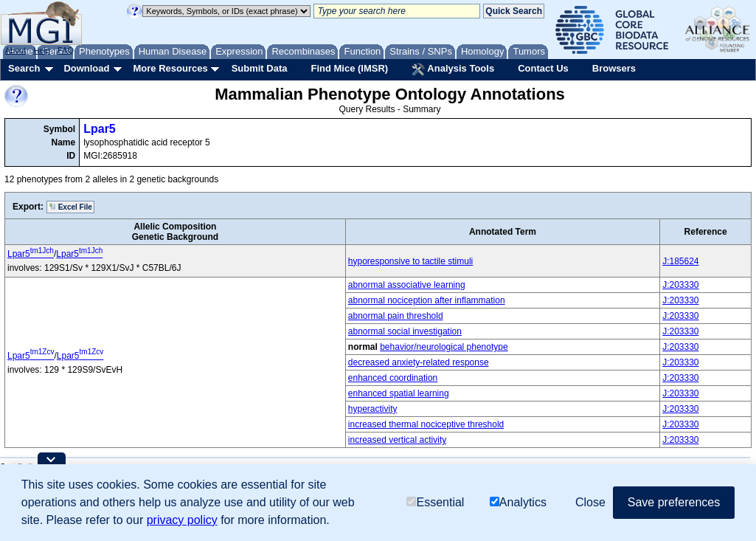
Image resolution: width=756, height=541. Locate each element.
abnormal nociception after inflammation (427, 300)
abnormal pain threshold (396, 316)
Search (24, 68)
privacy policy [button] (182, 520)
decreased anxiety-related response (419, 362)
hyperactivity (373, 409)
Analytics (518, 502)
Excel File (70, 207)
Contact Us (543, 68)
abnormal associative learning (407, 285)
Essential (435, 502)
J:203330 (680, 285)
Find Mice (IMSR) (349, 68)
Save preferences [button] (674, 502)
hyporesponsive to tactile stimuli (410, 261)
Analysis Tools (453, 69)
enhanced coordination (393, 378)
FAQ (66, 50)
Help (42, 50)
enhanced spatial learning (399, 393)
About (16, 50)
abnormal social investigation (405, 331)
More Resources (170, 68)
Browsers (614, 68)
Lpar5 (100, 129)
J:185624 (680, 261)
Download (86, 68)
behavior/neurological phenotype (444, 347)
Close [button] (590, 502)
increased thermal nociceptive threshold (426, 424)
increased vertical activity (397, 440)
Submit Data (260, 68)
